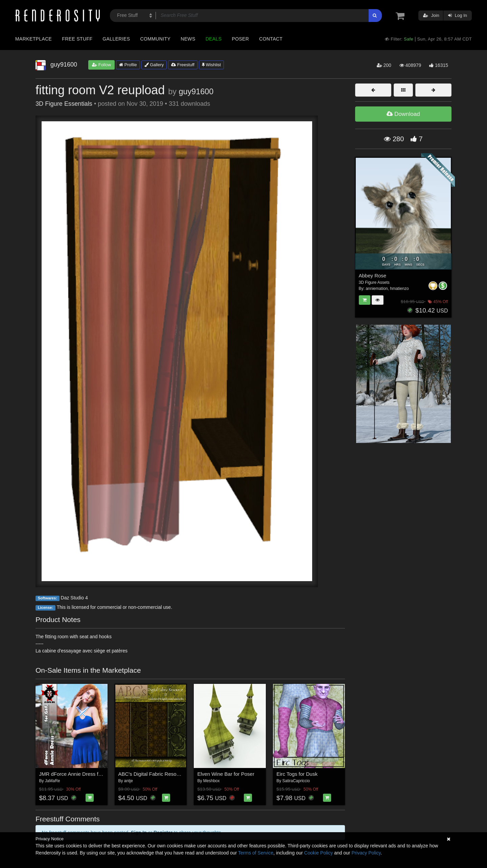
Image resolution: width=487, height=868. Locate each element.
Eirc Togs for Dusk (297, 774)
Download (403, 114)
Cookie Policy (318, 853)
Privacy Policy (366, 853)
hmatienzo (399, 289)
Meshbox (212, 781)
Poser (240, 39)
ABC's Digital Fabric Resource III (155, 774)
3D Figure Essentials (64, 104)
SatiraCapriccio (296, 781)
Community (156, 39)
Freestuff (183, 65)
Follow (101, 65)
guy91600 (196, 92)
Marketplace (33, 39)
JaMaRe (53, 781)
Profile (128, 65)
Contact (271, 39)
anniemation (377, 289)
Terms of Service (256, 853)
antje (129, 781)
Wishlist (211, 65)
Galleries (116, 39)
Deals (214, 39)
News (188, 39)
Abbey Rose (373, 276)
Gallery (154, 65)
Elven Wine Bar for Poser (226, 774)
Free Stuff (77, 39)
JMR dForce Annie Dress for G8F (77, 774)
